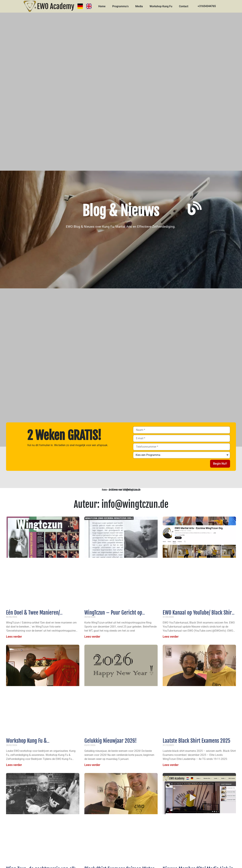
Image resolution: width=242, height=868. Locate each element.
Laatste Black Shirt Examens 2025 (196, 741)
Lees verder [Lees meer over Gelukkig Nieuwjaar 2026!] (92, 765)
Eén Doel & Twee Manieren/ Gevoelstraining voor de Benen (37, 616)
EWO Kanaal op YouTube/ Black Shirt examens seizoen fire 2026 (198, 616)
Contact (184, 6)
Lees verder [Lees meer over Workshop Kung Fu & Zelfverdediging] (14, 765)
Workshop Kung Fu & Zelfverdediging (26, 744)
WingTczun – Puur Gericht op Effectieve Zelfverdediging (113, 616)
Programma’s (120, 6)
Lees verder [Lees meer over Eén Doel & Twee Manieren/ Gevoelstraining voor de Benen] (14, 637)
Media (139, 6)
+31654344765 (207, 6)
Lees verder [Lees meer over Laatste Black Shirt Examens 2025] (171, 765)
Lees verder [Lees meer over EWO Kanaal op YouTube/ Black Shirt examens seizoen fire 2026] (171, 637)
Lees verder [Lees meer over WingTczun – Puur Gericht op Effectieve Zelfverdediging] (92, 637)
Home (102, 6)
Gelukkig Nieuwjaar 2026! (110, 741)
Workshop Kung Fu (161, 6)
